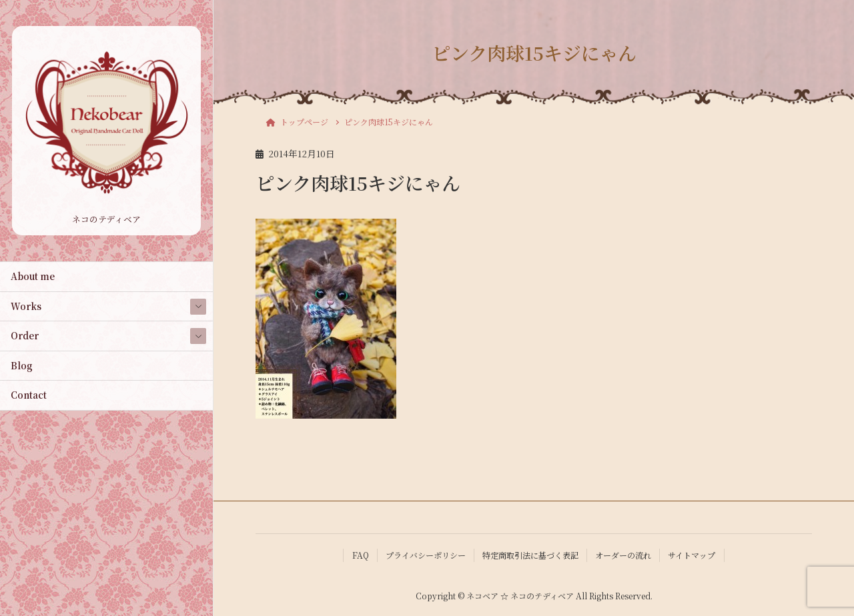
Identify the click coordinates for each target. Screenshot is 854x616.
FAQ (361, 555)
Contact (29, 395)
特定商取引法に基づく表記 (530, 555)
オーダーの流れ (623, 555)
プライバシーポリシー (426, 555)
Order (25, 335)
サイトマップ (692, 555)
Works (26, 306)
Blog (22, 365)
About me (33, 276)
